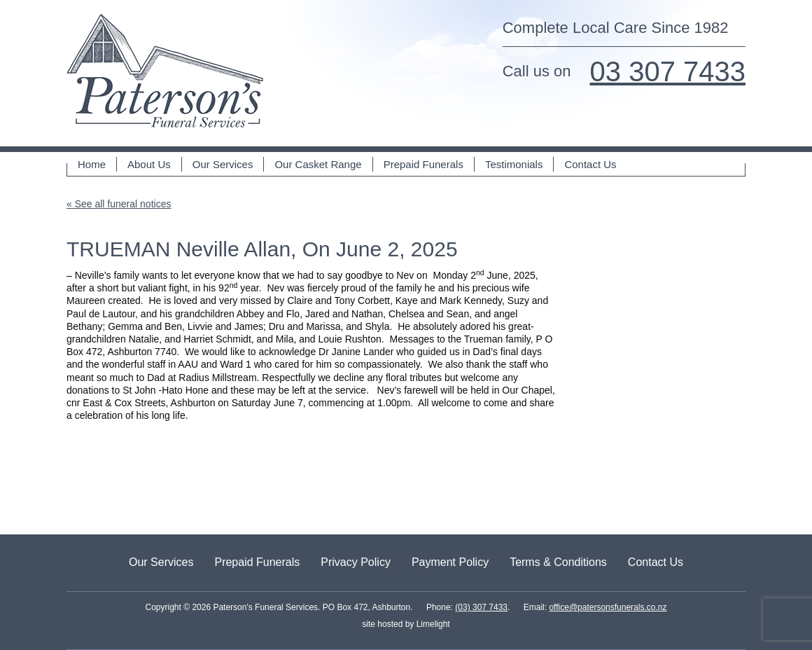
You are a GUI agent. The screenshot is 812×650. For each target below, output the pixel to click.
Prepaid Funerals (423, 164)
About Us (149, 164)
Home (92, 164)
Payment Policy (450, 562)
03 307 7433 (668, 71)
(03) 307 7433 (481, 607)
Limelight (432, 624)
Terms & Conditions (558, 562)
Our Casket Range (318, 164)
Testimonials (514, 164)
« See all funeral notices (119, 204)
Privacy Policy (356, 562)
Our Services (223, 164)
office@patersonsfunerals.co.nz (608, 607)
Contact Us (590, 164)
